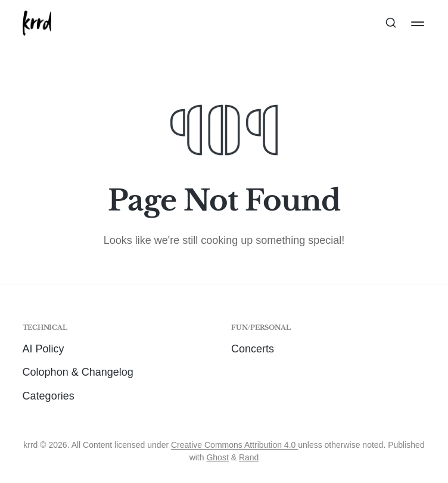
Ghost (217, 457)
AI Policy (43, 349)
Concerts (253, 349)
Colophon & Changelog (78, 372)
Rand (249, 457)
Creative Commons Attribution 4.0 (234, 445)
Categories (49, 396)
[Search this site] (391, 24)
